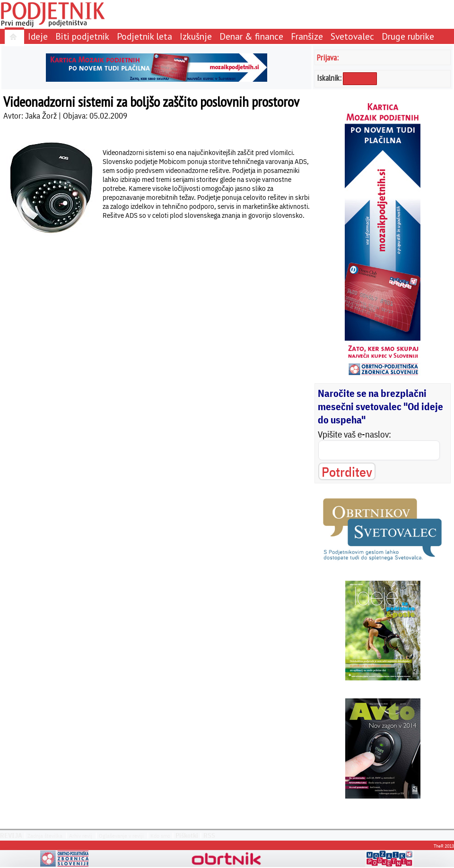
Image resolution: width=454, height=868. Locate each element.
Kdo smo (160, 836)
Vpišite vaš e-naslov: (354, 434)
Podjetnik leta (144, 36)
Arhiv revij (81, 836)
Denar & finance (251, 36)
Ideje (38, 36)
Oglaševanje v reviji (121, 836)
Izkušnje (196, 36)
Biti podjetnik (82, 36)
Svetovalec (352, 36)
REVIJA (11, 835)
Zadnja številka (45, 836)
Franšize (307, 36)
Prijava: (328, 57)
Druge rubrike (408, 36)
